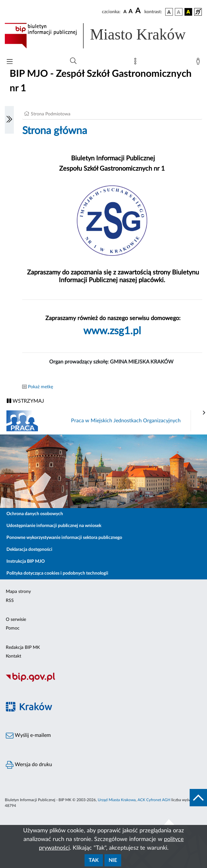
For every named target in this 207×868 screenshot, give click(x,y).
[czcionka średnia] (131, 12)
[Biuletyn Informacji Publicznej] (104, 681)
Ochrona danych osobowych (35, 514)
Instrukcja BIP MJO (26, 561)
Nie (113, 860)
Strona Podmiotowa (51, 114)
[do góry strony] (198, 798)
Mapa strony (18, 592)
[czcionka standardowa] (125, 12)
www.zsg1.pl (112, 331)
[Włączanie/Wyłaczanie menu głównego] (10, 62)
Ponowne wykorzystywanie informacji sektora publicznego (64, 538)
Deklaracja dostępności (29, 550)
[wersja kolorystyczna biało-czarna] (179, 12)
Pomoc (13, 628)
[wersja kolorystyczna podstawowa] (169, 12)
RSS (10, 601)
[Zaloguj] (199, 63)
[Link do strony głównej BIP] (104, 36)
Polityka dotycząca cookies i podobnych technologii (57, 573)
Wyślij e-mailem (28, 736)
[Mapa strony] (137, 63)
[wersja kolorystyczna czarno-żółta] (188, 12)
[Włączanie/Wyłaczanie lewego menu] (9, 120)
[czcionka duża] (139, 11)
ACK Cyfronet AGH (154, 800)
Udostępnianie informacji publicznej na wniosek (54, 526)
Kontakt (14, 656)
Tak (94, 860)
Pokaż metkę (40, 387)
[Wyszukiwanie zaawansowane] (73, 61)
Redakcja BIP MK (23, 648)
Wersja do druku (29, 765)
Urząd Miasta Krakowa (117, 800)
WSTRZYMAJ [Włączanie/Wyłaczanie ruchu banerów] (25, 401)
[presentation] (204, 413)
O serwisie (16, 620)
